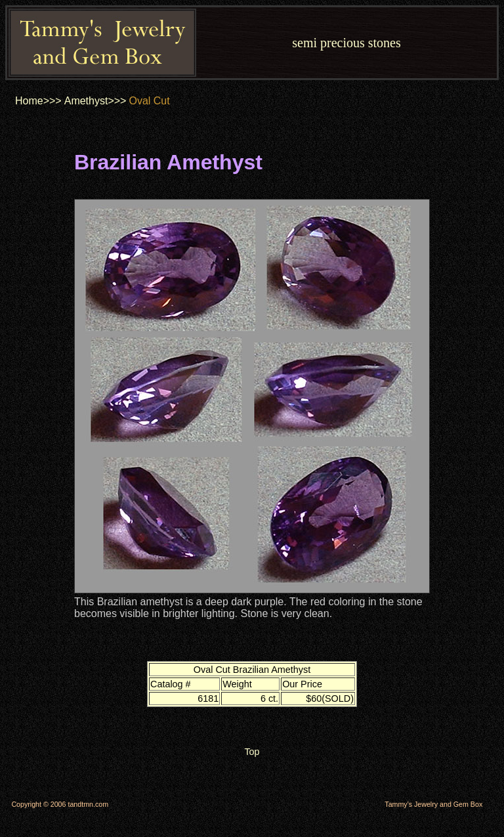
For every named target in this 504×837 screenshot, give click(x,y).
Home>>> (38, 101)
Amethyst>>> (95, 101)
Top (252, 752)
